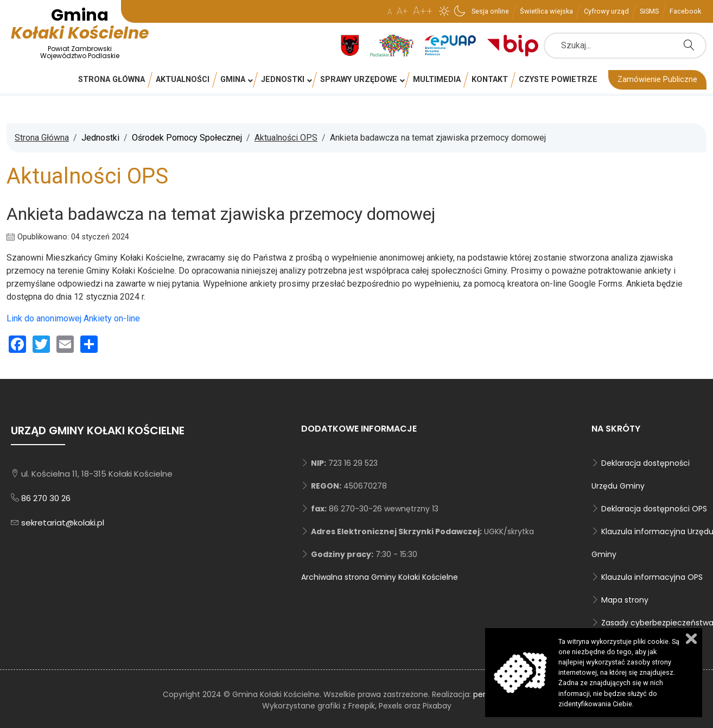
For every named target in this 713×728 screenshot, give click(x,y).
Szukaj (692, 45)
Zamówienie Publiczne (657, 80)
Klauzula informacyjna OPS (652, 577)
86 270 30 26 (46, 498)
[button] (444, 11)
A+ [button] (402, 11)
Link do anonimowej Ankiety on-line (73, 318)
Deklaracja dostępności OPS (654, 509)
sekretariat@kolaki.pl (63, 523)
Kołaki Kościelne (80, 32)
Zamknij (691, 639)
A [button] (390, 12)
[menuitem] (490, 11)
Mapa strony (625, 600)
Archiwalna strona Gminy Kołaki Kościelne (380, 577)
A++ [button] (423, 11)
